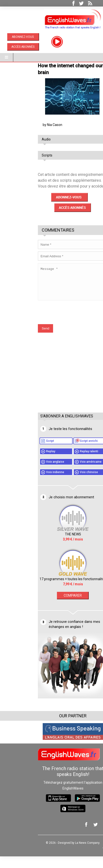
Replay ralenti (68, 463)
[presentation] (53, 321)
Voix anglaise (34, 473)
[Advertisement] (53, 389)
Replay (29, 463)
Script (29, 453)
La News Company (66, 854)
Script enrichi (67, 453)
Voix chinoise (67, 484)
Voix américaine (69, 473)
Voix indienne (34, 484)
